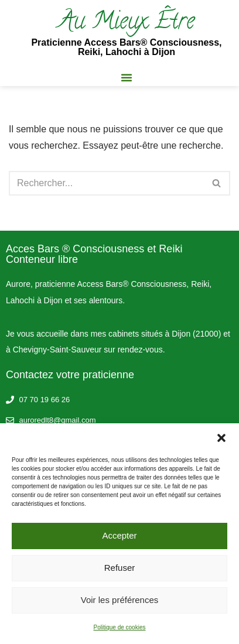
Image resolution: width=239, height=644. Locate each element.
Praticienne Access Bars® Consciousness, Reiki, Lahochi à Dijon (126, 47)
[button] (221, 438)
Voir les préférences (120, 600)
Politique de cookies (120, 627)
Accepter (119, 535)
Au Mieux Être (127, 23)
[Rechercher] (106, 183)
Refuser (120, 568)
